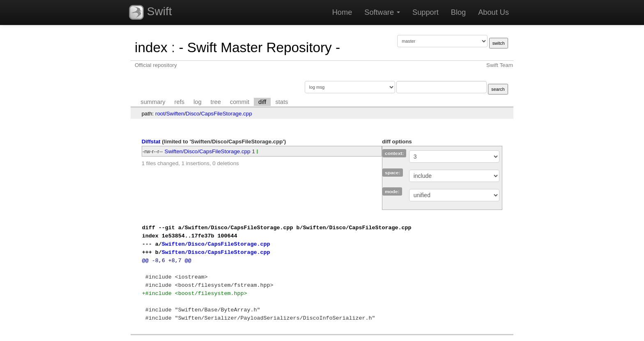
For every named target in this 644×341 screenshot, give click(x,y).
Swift (150, 12)
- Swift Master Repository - (259, 47)
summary (153, 102)
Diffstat (151, 142)
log (198, 102)
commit (240, 102)
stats (282, 102)
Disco (192, 114)
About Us (493, 12)
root (160, 114)
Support (425, 12)
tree (216, 102)
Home (342, 12)
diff (262, 102)
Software (382, 12)
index (151, 47)
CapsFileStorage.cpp (226, 114)
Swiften (175, 114)
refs (179, 102)
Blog (458, 12)
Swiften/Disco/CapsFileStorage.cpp (208, 151)
